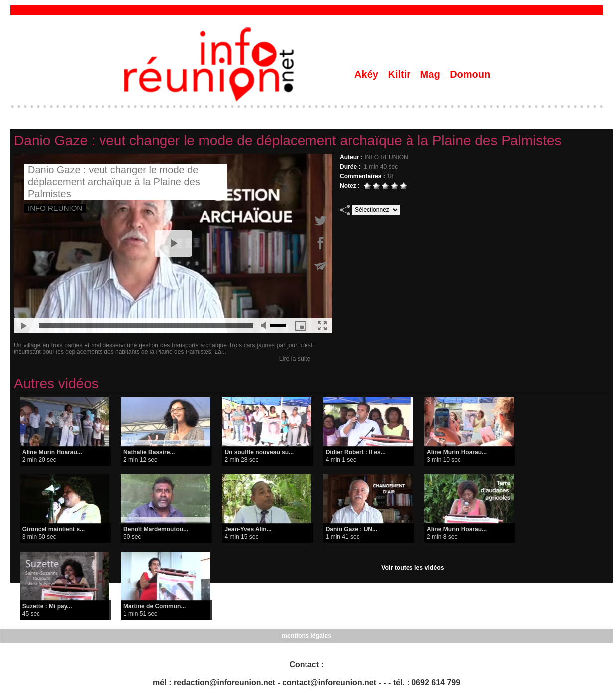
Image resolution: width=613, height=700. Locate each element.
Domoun (470, 74)
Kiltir (400, 74)
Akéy (367, 74)
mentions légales (306, 636)
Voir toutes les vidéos (413, 568)
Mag (432, 74)
